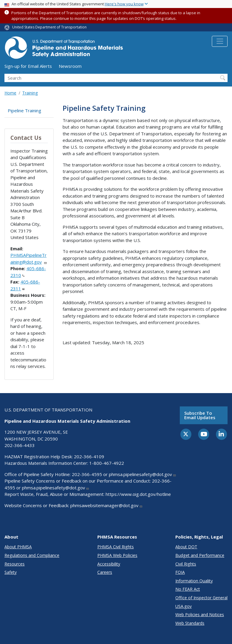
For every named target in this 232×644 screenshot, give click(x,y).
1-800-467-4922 (107, 463)
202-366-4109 (89, 456)
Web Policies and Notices (200, 615)
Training (30, 93)
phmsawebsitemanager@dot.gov (107, 505)
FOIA (180, 572)
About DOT (186, 547)
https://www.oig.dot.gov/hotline (138, 494)
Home (10, 93)
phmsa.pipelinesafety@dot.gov (143, 474)
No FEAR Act (188, 589)
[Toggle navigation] (220, 41)
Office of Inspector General (201, 598)
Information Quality (194, 581)
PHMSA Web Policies (117, 555)
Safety (11, 572)
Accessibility (109, 564)
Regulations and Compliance (32, 555)
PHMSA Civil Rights (116, 547)
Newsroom (70, 66)
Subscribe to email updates (200, 415)
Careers (105, 572)
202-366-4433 (20, 445)
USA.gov (183, 606)
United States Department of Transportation (49, 27)
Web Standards (190, 623)
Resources (15, 564)
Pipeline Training (24, 110)
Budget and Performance (200, 555)
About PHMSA (18, 547)
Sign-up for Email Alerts (28, 66)
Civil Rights (186, 564)
